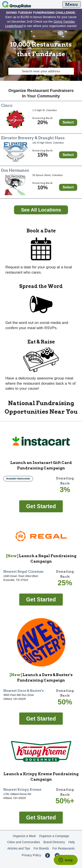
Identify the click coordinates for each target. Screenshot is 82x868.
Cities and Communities (24, 842)
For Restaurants (64, 848)
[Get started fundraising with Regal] (41, 599)
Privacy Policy (31, 855)
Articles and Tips (19, 848)
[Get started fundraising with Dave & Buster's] (41, 718)
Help (72, 842)
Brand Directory (54, 842)
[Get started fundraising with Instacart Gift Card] (41, 506)
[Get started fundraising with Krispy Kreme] (41, 817)
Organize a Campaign (54, 836)
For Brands (41, 848)
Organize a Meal (24, 836)
